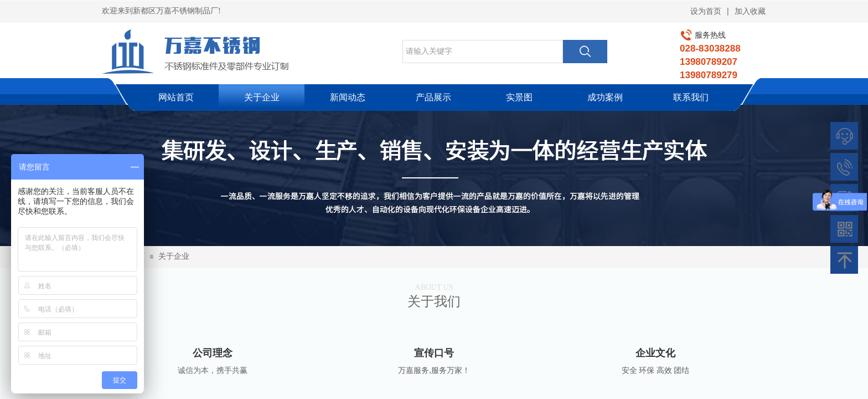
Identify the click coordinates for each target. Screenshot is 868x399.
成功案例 (605, 97)
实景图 (519, 97)
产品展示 (433, 97)
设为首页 (706, 11)
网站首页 (176, 97)
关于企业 (262, 97)
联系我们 (691, 97)
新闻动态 (348, 97)
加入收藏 (750, 11)
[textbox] (483, 52)
